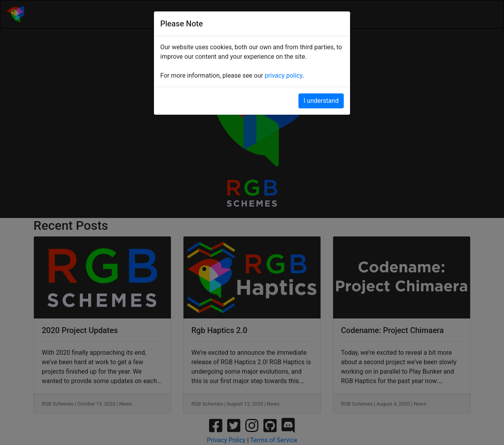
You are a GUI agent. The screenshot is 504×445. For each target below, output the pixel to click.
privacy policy (283, 75)
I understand (321, 101)
